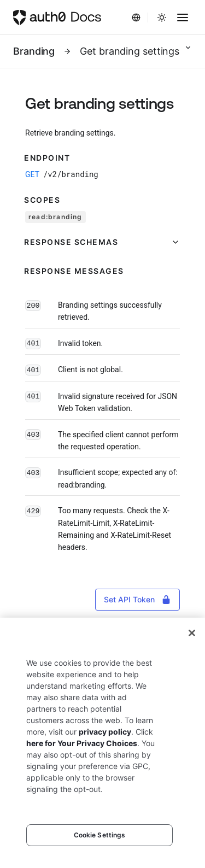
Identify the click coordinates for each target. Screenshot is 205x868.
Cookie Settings (100, 835)
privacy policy (105, 732)
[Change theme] (162, 17)
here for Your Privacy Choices (82, 743)
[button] (102, 242)
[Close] (192, 633)
